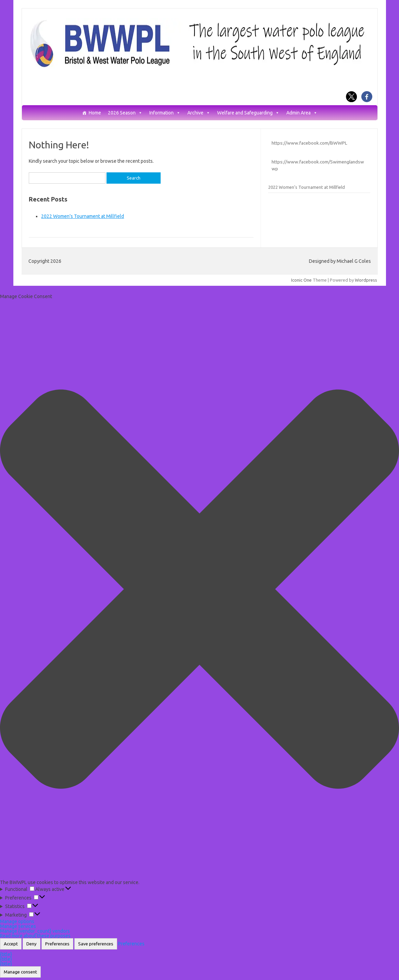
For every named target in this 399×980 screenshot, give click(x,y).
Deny (32, 944)
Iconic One (301, 280)
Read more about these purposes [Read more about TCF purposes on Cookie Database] (35, 936)
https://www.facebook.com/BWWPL (309, 143)
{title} (6, 954)
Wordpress (366, 280)
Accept (11, 944)
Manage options (17, 921)
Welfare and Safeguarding (248, 113)
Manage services (18, 926)
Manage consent (20, 972)
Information (165, 113)
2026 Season (125, 113)
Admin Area (302, 113)
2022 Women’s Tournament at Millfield (83, 216)
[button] (199, 590)
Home (95, 113)
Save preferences (96, 944)
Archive (199, 113)
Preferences (57, 944)
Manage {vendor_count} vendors (35, 931)
